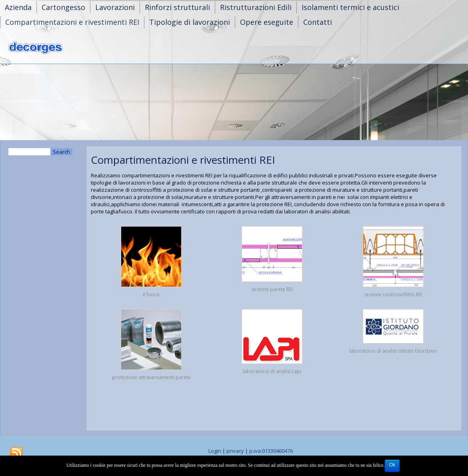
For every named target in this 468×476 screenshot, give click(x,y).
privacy (235, 451)
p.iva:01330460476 (271, 451)
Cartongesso (63, 7)
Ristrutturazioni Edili (256, 7)
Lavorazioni (115, 7)
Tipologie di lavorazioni (190, 22)
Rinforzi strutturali (177, 7)
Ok (392, 465)
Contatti (318, 22)
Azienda (18, 7)
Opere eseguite (267, 22)
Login (215, 451)
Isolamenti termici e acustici (350, 7)
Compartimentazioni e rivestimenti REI (72, 22)
